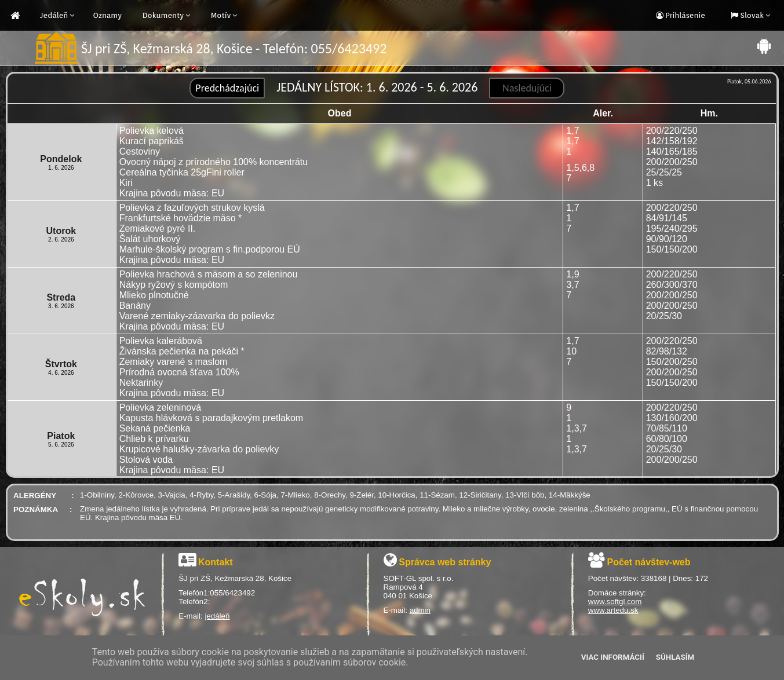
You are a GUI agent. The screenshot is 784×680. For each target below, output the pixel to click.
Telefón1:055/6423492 (217, 593)
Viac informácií (613, 657)
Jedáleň (54, 15)
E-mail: (192, 616)
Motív (221, 15)
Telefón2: (194, 602)
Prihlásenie (684, 15)
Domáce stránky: (617, 593)
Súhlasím (675, 657)
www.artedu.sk (613, 610)
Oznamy (107, 15)
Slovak (751, 15)
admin (420, 610)
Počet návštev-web (648, 562)
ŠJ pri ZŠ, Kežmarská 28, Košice (235, 578)
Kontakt (216, 562)
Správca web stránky (445, 562)
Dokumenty (163, 15)
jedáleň (217, 616)
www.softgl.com (615, 602)
